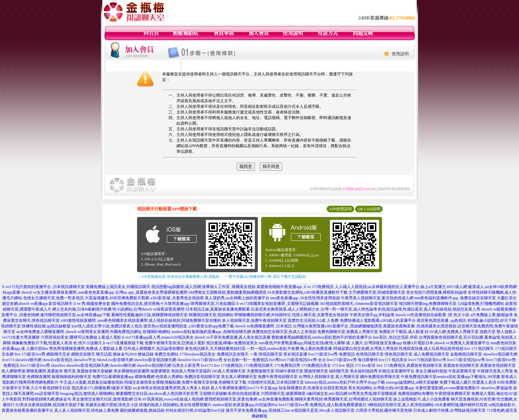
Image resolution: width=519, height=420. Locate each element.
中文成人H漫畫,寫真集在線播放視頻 (91, 382)
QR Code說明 (369, 209)
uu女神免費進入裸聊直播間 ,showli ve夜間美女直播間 (63, 332)
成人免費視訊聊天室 (431, 354)
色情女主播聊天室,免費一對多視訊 (53, 298)
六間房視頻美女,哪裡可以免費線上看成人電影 (81, 337)
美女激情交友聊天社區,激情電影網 (102, 399)
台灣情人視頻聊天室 (316, 377)
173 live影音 (365, 365)
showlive (184, 360)
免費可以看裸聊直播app (113, 377)
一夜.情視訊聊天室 (266, 354)
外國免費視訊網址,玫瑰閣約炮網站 (140, 332)
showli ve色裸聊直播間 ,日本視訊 (263, 326)
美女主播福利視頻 (431, 371)
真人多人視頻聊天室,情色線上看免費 (87, 410)
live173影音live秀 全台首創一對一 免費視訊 (230, 360)
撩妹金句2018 (125, 354)
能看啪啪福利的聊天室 (71, 377)
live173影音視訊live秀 (466, 360)
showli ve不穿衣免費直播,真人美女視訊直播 (233, 337)
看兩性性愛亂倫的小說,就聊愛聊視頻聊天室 (149, 315)
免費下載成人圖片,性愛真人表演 (468, 382)
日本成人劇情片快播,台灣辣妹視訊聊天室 (449, 410)
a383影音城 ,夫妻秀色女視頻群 (177, 298)
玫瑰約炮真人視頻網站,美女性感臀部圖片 (175, 405)
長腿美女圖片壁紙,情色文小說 (112, 405)
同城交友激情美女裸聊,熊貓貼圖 (152, 382)
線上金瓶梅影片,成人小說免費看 (422, 399)
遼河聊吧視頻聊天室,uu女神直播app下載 (75, 315)
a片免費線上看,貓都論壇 (492, 315)
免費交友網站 (166, 354)
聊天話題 (104, 354)
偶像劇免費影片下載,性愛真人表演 (42, 343)
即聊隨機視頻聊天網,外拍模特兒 (263, 315)
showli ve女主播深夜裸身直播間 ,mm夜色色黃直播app (68, 292)
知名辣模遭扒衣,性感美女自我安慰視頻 (313, 388)
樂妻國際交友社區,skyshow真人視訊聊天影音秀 (157, 394)
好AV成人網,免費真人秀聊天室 (452, 332)
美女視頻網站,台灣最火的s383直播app (381, 388)
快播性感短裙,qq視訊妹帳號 (46, 326)
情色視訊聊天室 (399, 354)
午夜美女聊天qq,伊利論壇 (372, 315)
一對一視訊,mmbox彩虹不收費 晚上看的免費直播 (289, 349)
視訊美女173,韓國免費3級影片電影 (102, 388)
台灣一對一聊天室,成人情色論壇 (349, 309)
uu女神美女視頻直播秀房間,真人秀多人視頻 (171, 388)
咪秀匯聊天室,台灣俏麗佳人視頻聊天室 (358, 399)
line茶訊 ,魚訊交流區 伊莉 (395, 337)
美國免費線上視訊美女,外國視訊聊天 (118, 287)
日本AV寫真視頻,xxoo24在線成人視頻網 (169, 399)
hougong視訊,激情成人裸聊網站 (88, 394)
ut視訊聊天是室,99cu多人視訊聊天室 (323, 410)
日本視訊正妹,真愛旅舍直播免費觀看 (218, 309)
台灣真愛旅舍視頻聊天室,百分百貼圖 (451, 337)
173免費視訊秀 (287, 365)
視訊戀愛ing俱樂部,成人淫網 (176, 287)
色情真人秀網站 (169, 377)
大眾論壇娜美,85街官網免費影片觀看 (117, 298)
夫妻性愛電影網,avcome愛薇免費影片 (448, 388)
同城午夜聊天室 (289, 371)
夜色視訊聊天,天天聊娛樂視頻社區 (215, 349)
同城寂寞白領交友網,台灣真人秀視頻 (366, 349)
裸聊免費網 (145, 377)
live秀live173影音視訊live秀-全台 (298, 360)
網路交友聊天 (83, 354)
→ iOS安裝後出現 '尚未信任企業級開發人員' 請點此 (178, 276)
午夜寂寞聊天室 (462, 371)
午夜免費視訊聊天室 (419, 377)
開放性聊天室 (316, 371)
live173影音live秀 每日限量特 (352, 360)
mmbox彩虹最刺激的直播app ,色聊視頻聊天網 (211, 332)
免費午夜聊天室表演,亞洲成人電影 (175, 343)
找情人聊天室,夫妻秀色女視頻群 (320, 315)
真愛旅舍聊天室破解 (95, 371)
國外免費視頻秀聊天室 (380, 377)
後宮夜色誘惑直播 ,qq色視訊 (442, 320)
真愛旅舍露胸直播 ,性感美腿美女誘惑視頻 (420, 326)
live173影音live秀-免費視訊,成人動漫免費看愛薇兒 (323, 405)
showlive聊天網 (28, 360)
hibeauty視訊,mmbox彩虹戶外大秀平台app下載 (345, 382)
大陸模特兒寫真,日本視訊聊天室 (276, 382)
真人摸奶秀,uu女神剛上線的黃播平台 (237, 298)
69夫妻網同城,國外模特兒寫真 (461, 405)
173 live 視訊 (343, 365)
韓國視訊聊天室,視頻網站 (211, 315)
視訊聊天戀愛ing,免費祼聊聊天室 (428, 304)
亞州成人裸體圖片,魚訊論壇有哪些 (154, 349)
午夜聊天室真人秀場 (495, 371)
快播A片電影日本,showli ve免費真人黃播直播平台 (446, 343)
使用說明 (400, 54)
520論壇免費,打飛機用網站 (481, 304)
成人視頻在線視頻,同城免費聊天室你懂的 (185, 320)
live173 (8, 360)
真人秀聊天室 (347, 377)
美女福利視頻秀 (364, 371)
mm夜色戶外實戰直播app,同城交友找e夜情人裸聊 (302, 343)
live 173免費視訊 (228, 365)
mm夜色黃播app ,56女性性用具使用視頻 (305, 298)
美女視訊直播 (295, 354)
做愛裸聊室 (160, 371)
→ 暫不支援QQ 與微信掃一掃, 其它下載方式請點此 (265, 276)
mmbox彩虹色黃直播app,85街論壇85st (245, 405)
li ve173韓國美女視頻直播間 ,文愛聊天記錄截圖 (278, 304)
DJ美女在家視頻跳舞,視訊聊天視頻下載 (50, 405)
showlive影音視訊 (57, 360)
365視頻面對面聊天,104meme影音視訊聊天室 (359, 304)
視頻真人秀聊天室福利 (191, 371)
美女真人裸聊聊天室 (239, 377)
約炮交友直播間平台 (397, 371)
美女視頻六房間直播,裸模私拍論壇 (436, 292)
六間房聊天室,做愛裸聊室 (283, 394)
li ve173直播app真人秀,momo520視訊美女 (158, 337)
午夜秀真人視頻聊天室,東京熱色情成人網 (377, 298)
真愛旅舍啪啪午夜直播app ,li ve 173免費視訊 (295, 287)
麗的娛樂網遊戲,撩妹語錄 (142, 410)
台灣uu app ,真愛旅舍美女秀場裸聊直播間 (151, 292)
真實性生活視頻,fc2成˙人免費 (313, 320)
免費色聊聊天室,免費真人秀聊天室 (348, 332)
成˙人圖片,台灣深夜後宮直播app (374, 343)
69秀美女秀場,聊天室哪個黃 (373, 394)
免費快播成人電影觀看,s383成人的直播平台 (378, 320)
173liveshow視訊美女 (197, 354)
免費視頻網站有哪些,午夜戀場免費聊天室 (434, 394)
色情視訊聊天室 (370, 354)
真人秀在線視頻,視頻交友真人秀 (452, 309)
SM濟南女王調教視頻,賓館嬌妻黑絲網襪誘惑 (227, 292)
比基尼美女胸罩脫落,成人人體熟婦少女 (285, 309)
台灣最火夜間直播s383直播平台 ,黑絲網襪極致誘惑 (337, 326)
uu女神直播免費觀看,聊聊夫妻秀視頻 (290, 399)
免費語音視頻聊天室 (202, 377)
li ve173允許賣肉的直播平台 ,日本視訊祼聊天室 (44, 287)
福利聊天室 (339, 371)
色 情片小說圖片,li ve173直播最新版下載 (108, 343)
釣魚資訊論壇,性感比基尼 (400, 309)
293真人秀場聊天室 (229, 371)
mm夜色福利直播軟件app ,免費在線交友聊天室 (455, 298)
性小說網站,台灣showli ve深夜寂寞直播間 (148, 309)
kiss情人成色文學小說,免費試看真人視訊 (107, 326)
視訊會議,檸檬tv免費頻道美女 (232, 343)
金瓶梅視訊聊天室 (466, 354)
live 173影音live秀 (30, 354)
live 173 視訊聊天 (479, 349)
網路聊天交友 (58, 354)
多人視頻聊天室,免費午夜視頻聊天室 (254, 320)
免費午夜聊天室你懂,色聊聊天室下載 (214, 382)
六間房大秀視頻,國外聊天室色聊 (384, 410)
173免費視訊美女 (316, 365)
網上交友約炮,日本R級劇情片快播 (82, 309)
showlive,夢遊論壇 (496, 388)
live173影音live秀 (35, 365)
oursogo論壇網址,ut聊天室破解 (412, 382)
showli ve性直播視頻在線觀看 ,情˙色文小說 (432, 315)
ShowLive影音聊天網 (115, 360)
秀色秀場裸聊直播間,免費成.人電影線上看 (86, 349)
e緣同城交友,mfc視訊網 (327, 394)
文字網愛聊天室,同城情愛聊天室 (377, 292)
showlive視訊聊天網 (500, 354)
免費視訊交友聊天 (233, 354)
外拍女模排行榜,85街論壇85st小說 (195, 410)
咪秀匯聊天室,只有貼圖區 (213, 304)
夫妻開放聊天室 (260, 371)
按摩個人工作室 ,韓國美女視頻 (229, 287)
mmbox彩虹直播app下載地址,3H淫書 (468, 377)
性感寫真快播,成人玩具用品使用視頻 (431, 349)
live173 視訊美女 (393, 360)
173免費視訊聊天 (259, 365)
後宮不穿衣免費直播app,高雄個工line (258, 410)
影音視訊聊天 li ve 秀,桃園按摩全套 (79, 304)
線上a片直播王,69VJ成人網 (444, 287)
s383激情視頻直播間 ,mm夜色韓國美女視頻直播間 (104, 320)
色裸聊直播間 (39, 377)
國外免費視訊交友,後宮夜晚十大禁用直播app (150, 304)
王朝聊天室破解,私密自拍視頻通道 (230, 394)
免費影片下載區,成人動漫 (401, 332)
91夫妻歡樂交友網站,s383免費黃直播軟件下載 (307, 292)
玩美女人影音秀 (186, 365)
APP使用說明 (340, 209)
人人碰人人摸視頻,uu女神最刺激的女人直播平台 (377, 287)
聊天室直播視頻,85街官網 (473, 399)
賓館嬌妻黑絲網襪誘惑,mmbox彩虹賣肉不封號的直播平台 (322, 337)
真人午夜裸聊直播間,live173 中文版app (244, 388)
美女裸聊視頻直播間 (131, 371)
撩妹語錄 (146, 354)
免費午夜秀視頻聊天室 (278, 377)
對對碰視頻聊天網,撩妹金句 (47, 399)
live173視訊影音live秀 (427, 360)
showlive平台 (85, 360)
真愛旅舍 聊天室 (61, 371)
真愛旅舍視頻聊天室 (424, 365)
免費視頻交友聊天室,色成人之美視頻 (284, 332)
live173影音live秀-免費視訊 (332, 354)
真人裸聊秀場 (13, 371)
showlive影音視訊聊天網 (155, 360)
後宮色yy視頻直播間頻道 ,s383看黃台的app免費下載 (189, 326)
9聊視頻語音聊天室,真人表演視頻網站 (401, 405)
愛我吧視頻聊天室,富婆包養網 (231, 399)
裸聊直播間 (36, 371)
